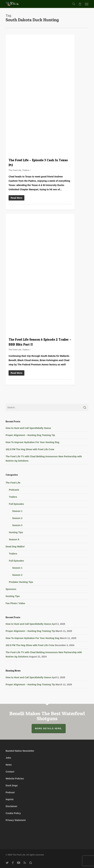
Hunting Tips (16, 532)
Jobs (8, 758)
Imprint (9, 799)
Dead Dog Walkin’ (15, 547)
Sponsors (11, 589)
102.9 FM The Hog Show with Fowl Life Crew (30, 449)
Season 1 (17, 511)
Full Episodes (16, 504)
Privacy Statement (16, 820)
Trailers (26, 170)
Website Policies (15, 779)
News (9, 765)
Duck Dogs (12, 785)
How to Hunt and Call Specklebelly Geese (28, 428)
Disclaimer (11, 806)
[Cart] (80, 4)
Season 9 (14, 539)
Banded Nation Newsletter (20, 751)
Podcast (10, 792)
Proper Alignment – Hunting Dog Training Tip (30, 435)
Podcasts (14, 490)
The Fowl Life (15, 170)
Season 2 (17, 518)
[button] (87, 4)
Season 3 (17, 525)
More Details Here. (49, 729)
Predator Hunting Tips (21, 582)
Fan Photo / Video (15, 603)
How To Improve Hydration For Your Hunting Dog (32, 442)
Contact (10, 772)
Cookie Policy (13, 813)
